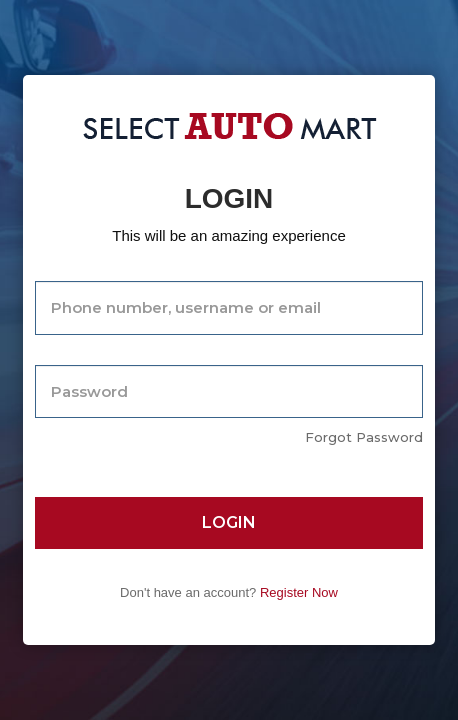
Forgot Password (364, 437)
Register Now (299, 592)
